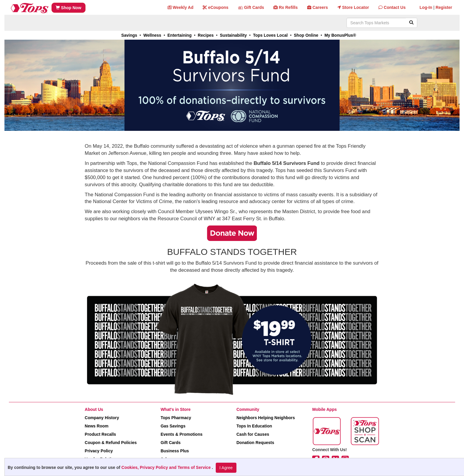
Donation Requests (255, 443)
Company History (102, 418)
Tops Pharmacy (176, 418)
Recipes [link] (206, 35)
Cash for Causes (253, 434)
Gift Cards (171, 443)
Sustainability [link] (233, 35)
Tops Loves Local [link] (270, 35)
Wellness (152, 35)
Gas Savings (173, 426)
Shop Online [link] (306, 35)
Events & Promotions (182, 434)
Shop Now (68, 8)
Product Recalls (100, 434)
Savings (129, 35)
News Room (96, 426)
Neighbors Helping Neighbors (266, 418)
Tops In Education (254, 426)
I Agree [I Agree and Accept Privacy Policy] (226, 468)
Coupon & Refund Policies (111, 443)
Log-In (426, 7)
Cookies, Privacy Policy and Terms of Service (167, 467)
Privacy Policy (99, 451)
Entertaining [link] (180, 35)
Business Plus (175, 451)
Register (444, 7)
